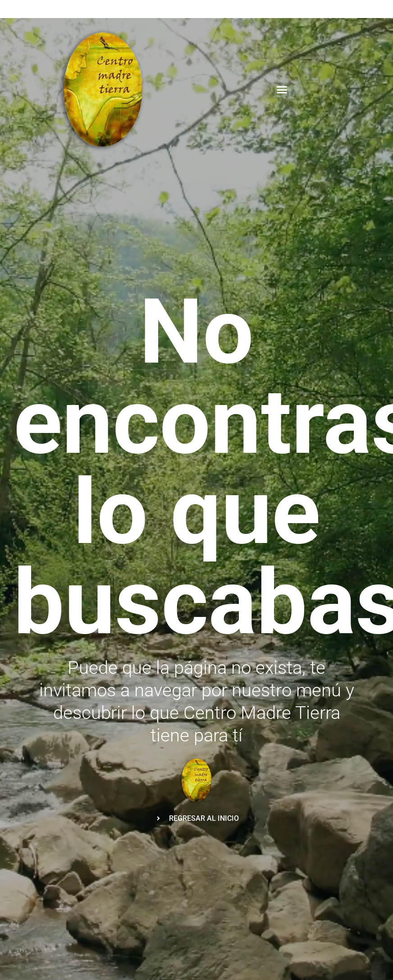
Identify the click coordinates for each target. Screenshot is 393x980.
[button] (282, 90)
